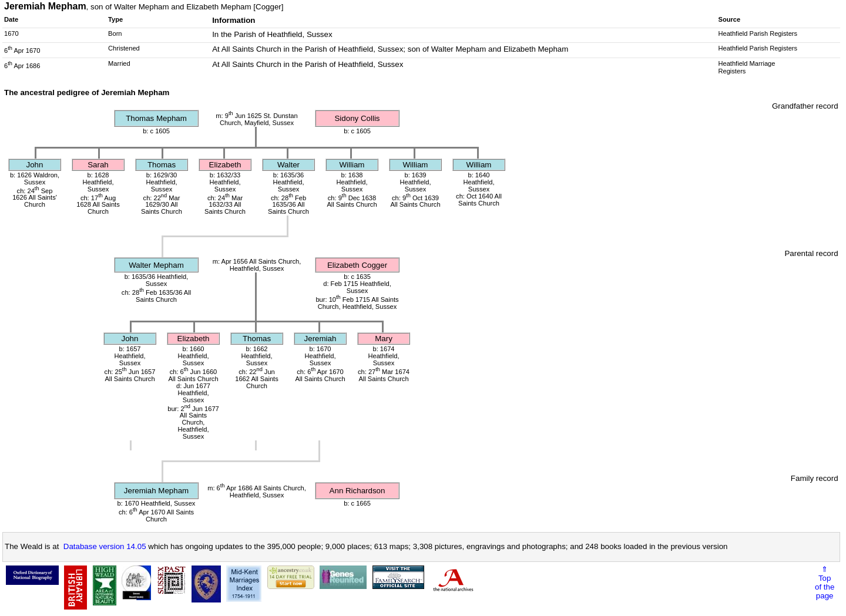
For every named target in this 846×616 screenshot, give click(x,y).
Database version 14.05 (105, 546)
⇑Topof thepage (825, 583)
